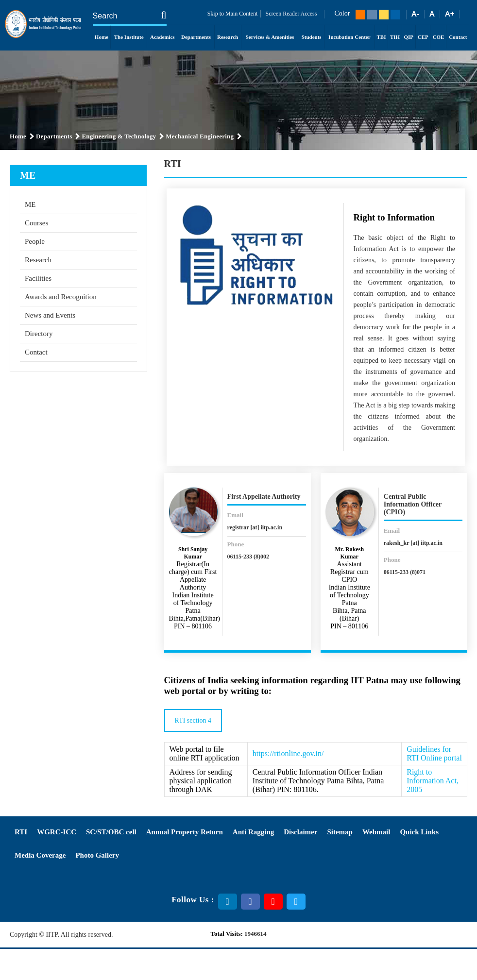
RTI (21, 832)
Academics (162, 37)
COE (438, 37)
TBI (382, 37)
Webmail (376, 832)
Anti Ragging (253, 832)
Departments (196, 37)
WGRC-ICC (57, 832)
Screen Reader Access (291, 14)
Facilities (38, 278)
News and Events (50, 315)
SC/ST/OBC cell (111, 832)
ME (30, 204)
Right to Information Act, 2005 (433, 781)
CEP (423, 37)
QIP (409, 37)
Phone (236, 544)
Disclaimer (300, 832)
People (35, 241)
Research (228, 37)
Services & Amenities (270, 37)
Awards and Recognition (61, 297)
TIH (395, 37)
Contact (458, 37)
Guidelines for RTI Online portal (434, 753)
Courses (36, 223)
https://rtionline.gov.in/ (288, 753)
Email (235, 515)
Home (102, 37)
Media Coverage (40, 855)
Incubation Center (349, 37)
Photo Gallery (97, 855)
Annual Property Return (185, 832)
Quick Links (419, 832)
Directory (39, 334)
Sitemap (340, 832)
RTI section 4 (193, 720)
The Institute (129, 37)
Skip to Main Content (233, 14)
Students (312, 37)
